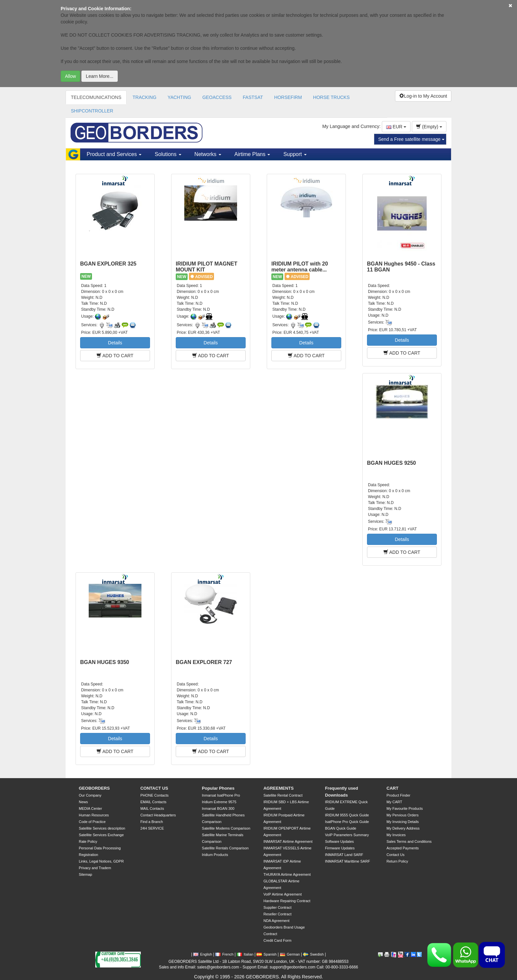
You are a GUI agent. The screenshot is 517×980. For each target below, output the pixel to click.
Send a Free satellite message (411, 139)
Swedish (313, 954)
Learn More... (99, 76)
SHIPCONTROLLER (92, 111)
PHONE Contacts (155, 795)
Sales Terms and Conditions (409, 841)
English (203, 954)
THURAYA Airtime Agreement (287, 874)
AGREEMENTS (279, 788)
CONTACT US (154, 788)
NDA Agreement (276, 921)
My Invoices (396, 835)
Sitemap (85, 874)
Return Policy (397, 861)
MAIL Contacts (152, 808)
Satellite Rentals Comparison (225, 848)
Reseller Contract (277, 914)
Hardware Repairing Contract (287, 901)
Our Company (90, 795)
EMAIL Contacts (153, 802)
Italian (245, 954)
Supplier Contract (277, 907)
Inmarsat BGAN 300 (218, 808)
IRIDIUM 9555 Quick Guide (347, 815)
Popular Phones (218, 788)
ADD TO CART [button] (115, 356)
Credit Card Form (277, 940)
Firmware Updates (340, 848)
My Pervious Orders (402, 815)
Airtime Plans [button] (252, 154)
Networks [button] (208, 154)
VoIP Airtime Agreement (283, 894)
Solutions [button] (168, 154)
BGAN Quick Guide (341, 828)
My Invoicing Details (403, 822)
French (224, 954)
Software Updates (339, 841)
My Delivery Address (403, 828)
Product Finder (398, 795)
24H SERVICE (152, 828)
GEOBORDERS (94, 788)
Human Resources (94, 815)
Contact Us (395, 855)
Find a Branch (152, 822)
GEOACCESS (217, 97)
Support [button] (295, 154)
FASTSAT (253, 97)
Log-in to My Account (423, 96)
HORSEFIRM (288, 97)
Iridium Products (215, 855)
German (290, 954)
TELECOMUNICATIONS (96, 97)
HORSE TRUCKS (332, 97)
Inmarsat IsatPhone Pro (221, 795)
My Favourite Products (405, 808)
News (83, 802)
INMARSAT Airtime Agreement (288, 841)
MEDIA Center (90, 808)
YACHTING (179, 97)
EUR (396, 127)
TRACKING (144, 97)
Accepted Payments (403, 848)
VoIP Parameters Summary (347, 835)
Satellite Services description (102, 828)
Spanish (267, 954)
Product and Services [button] (114, 154)
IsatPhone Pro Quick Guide (347, 822)
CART (392, 788)
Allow (70, 76)
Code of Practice (92, 822)
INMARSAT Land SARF (344, 855)
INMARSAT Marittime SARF (348, 861)
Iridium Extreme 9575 (219, 802)
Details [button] (115, 343)
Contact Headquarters (158, 815)
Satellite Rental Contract (283, 795)
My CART (394, 802)
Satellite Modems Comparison (226, 828)
